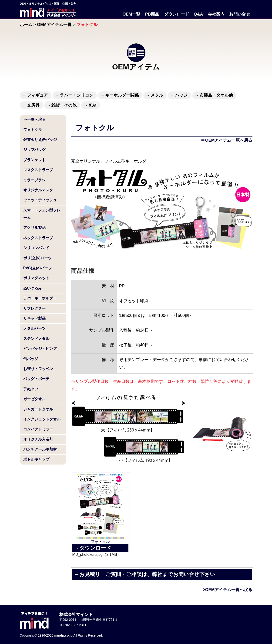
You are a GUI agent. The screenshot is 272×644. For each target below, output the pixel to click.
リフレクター (34, 308)
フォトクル (33, 130)
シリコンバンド (36, 248)
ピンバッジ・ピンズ (40, 349)
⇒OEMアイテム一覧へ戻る (227, 140)
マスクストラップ (38, 170)
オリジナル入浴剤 (38, 439)
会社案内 (216, 14)
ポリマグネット (36, 278)
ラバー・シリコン (77, 95)
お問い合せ (240, 14)
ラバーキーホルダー (40, 298)
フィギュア (37, 95)
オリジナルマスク (38, 190)
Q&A (198, 14)
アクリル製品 (34, 228)
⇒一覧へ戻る (34, 119)
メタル (157, 95)
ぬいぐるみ (33, 288)
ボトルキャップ (36, 459)
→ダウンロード (93, 548)
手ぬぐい (31, 389)
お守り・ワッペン (38, 369)
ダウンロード (177, 14)
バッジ (181, 95)
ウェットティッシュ (40, 200)
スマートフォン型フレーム (42, 214)
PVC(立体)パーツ (38, 268)
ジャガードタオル (38, 409)
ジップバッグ (34, 150)
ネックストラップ (38, 238)
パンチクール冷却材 (40, 449)
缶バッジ (31, 359)
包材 (93, 105)
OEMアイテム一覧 (54, 25)
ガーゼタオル (34, 399)
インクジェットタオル (42, 419)
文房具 (33, 105)
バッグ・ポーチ (36, 379)
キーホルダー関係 (122, 95)
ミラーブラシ (34, 180)
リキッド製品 (34, 318)
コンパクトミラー (38, 429)
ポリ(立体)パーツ (38, 258)
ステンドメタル (36, 339)
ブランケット (34, 160)
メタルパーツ (34, 328)
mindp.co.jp (63, 635)
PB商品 (152, 14)
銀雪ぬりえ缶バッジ (40, 140)
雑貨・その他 (64, 105)
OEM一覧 (131, 14)
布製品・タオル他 (216, 95)
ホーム (26, 25)
